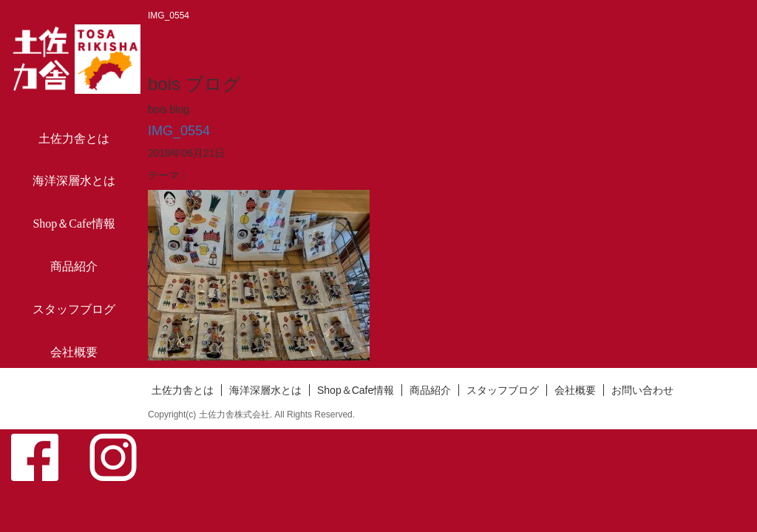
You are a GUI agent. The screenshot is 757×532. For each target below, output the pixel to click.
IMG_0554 (179, 131)
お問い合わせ (74, 395)
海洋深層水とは (74, 181)
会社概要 (74, 352)
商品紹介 (74, 266)
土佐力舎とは (74, 139)
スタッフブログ (74, 309)
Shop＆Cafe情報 (74, 224)
